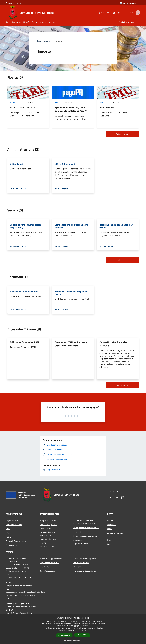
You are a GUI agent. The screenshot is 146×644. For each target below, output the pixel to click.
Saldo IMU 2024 (107, 107)
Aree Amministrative (14, 525)
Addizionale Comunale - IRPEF (25, 342)
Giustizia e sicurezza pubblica (85, 524)
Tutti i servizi (122, 260)
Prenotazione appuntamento (51, 559)
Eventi (110, 544)
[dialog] (73, 629)
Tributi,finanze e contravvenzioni (86, 528)
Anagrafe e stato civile (48, 520)
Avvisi (12, 103)
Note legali (78, 567)
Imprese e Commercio (48, 532)
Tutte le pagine (122, 385)
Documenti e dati (13, 545)
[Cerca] (137, 13)
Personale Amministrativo (16, 541)
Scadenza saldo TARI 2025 (23, 107)
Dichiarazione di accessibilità (85, 571)
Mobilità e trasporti (47, 546)
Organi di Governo (13, 520)
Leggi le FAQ (44, 567)
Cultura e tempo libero (48, 525)
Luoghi (110, 540)
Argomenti (48, 41)
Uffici (8, 529)
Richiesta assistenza (48, 571)
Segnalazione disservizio (49, 563)
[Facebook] (106, 13)
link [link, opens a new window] (86, 630)
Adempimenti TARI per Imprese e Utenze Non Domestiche (71, 344)
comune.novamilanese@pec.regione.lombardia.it (25, 592)
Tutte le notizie (122, 134)
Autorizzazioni (79, 540)
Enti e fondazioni (12, 533)
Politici (9, 537)
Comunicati (112, 525)
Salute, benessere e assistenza (85, 536)
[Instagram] (117, 13)
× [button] (143, 617)
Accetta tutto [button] (64, 635)
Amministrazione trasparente (85, 559)
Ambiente (77, 532)
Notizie (110, 520)
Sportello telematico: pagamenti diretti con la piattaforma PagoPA (71, 109)
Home (39, 41)
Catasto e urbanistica (48, 539)
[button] (73, 640)
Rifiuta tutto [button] (82, 635)
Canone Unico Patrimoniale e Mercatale (113, 344)
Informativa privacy (81, 563)
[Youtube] (111, 13)
